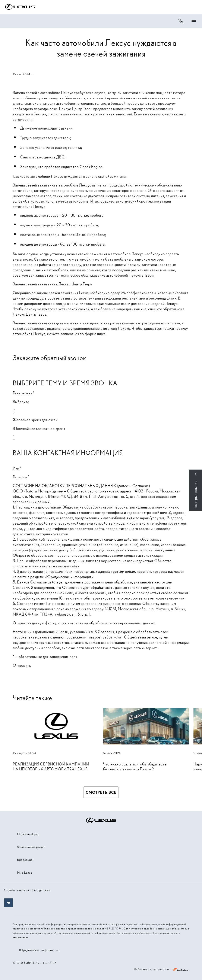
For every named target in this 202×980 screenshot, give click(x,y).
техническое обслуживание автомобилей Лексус (100, 275)
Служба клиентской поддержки (27, 890)
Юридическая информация (39, 950)
